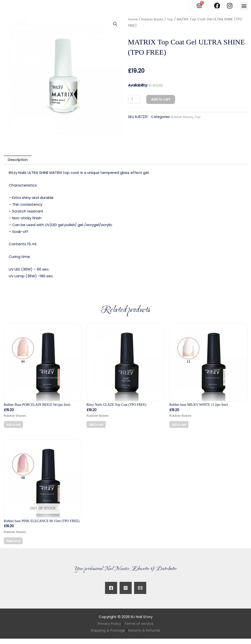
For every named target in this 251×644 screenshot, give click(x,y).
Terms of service (139, 629)
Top (171, 19)
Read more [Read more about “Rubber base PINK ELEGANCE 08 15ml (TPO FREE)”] (14, 546)
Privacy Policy (109, 629)
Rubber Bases (153, 19)
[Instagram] (126, 593)
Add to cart (162, 99)
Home (133, 19)
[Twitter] (140, 593)
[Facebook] (111, 593)
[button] (115, 24)
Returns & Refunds (145, 636)
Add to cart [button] (14, 425)
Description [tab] (18, 160)
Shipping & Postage (109, 636)
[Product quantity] (135, 99)
